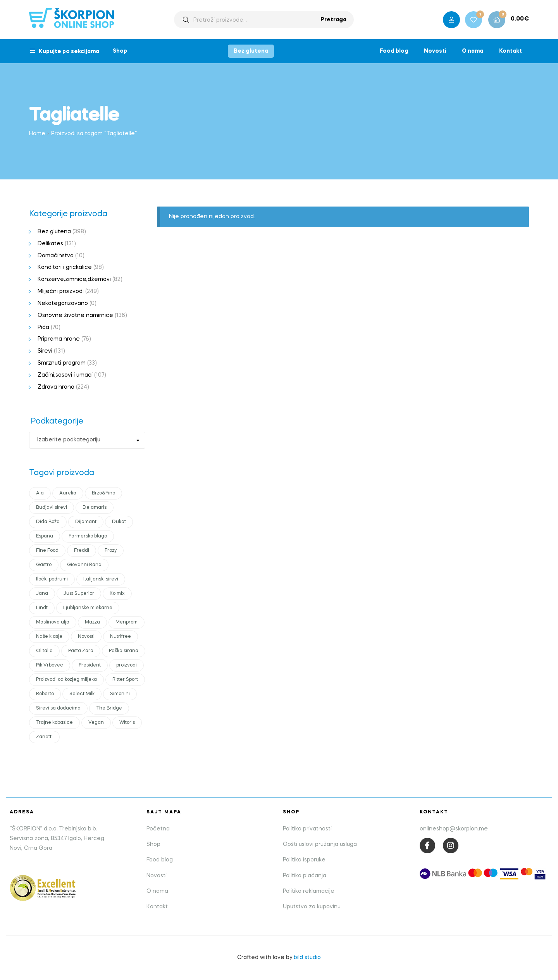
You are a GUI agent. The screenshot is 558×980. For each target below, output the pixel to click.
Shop (120, 51)
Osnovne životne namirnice (75, 315)
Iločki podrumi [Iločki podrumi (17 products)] (52, 579)
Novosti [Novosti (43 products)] (86, 637)
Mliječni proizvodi (61, 291)
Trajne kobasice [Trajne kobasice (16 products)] (54, 723)
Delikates (50, 244)
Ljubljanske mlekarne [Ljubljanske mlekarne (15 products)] (88, 608)
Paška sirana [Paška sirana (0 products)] (124, 651)
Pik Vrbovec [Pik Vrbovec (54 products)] (50, 665)
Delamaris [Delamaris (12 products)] (95, 508)
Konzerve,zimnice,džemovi (74, 279)
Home (37, 134)
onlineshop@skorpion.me (454, 829)
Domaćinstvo (56, 256)
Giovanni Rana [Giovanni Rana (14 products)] (84, 565)
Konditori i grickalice (65, 267)
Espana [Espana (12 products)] (45, 536)
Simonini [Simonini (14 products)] (120, 694)
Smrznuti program (62, 363)
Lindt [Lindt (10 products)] (42, 608)
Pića (43, 327)
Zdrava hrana (56, 387)
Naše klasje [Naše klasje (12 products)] (49, 637)
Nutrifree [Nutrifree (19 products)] (121, 637)
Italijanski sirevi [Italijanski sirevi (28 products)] (101, 579)
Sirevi (45, 351)
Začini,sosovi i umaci (65, 375)
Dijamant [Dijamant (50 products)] (86, 522)
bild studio (307, 958)
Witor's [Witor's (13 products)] (127, 723)
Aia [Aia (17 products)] (40, 493)
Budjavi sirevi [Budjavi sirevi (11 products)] (52, 508)
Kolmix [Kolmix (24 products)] (117, 594)
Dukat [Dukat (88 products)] (119, 522)
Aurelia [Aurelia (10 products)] (68, 493)
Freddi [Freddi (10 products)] (82, 551)
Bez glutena (251, 51)
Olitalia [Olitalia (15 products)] (44, 651)
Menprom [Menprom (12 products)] (127, 622)
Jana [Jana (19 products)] (42, 594)
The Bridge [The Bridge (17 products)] (109, 708)
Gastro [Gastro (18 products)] (44, 565)
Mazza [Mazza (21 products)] (92, 622)
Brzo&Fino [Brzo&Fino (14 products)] (103, 493)
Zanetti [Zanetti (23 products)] (44, 737)
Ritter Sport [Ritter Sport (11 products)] (125, 680)
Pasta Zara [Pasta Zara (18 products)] (81, 651)
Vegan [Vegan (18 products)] (96, 723)
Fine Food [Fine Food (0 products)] (47, 551)
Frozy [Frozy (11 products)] (111, 551)
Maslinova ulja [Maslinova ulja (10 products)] (53, 622)
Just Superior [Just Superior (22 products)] (79, 594)
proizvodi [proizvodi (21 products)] (127, 665)
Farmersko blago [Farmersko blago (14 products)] (88, 536)
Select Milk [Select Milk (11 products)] (82, 694)
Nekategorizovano (63, 303)
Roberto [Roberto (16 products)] (45, 694)
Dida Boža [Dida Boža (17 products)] (48, 522)
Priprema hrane (59, 339)
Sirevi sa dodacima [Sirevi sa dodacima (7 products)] (58, 708)
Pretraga (333, 20)
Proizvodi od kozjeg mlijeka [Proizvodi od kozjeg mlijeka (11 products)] (66, 680)
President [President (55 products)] (90, 665)
